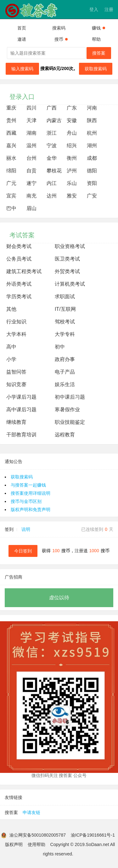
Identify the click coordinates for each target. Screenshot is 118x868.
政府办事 (65, 359)
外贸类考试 (67, 271)
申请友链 (31, 812)
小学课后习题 (21, 397)
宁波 (52, 146)
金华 (52, 158)
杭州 (92, 133)
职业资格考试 (70, 246)
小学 (11, 359)
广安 (92, 196)
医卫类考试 (67, 259)
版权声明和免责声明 (31, 509)
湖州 (92, 146)
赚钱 (98, 28)
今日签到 (23, 551)
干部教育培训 (21, 435)
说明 (26, 529)
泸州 (72, 171)
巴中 (11, 208)
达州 (52, 196)
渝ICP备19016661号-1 (93, 835)
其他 (11, 309)
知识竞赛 (16, 384)
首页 (22, 28)
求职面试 (65, 297)
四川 (31, 108)
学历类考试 (19, 297)
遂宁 (31, 183)
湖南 (31, 133)
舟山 (72, 133)
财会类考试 (19, 246)
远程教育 (65, 435)
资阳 (92, 183)
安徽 (72, 120)
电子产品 (65, 372)
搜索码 (59, 28)
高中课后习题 (21, 410)
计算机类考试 (70, 284)
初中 (60, 347)
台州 (31, 158)
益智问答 (16, 372)
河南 (92, 108)
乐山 (72, 183)
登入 (94, 9)
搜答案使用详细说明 (31, 493)
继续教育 (16, 422)
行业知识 (16, 322)
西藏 (11, 133)
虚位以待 (59, 598)
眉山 (31, 208)
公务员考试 (19, 259)
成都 (92, 158)
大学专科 (65, 334)
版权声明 (14, 844)
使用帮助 (37, 844)
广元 (11, 183)
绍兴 (72, 146)
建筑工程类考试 (24, 271)
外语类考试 (19, 284)
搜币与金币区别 (26, 501)
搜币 (61, 39)
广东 (72, 108)
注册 (109, 9)
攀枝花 (54, 171)
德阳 (92, 171)
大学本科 (16, 334)
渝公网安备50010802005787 (38, 835)
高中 (11, 347)
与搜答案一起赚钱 (28, 485)
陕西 (92, 120)
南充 (31, 196)
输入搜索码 (22, 69)
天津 (31, 120)
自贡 (31, 171)
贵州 (11, 120)
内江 (52, 183)
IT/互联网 (65, 309)
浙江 (52, 133)
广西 (52, 108)
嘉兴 (11, 146)
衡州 (72, 158)
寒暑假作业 (67, 410)
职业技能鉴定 (70, 422)
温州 (31, 146)
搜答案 (99, 53)
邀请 (22, 39)
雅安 (72, 196)
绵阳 (11, 171)
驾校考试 (65, 322)
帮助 (96, 39)
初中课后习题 (70, 397)
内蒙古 (54, 120)
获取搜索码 (96, 69)
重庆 (11, 108)
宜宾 (11, 196)
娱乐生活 (65, 384)
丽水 (11, 158)
